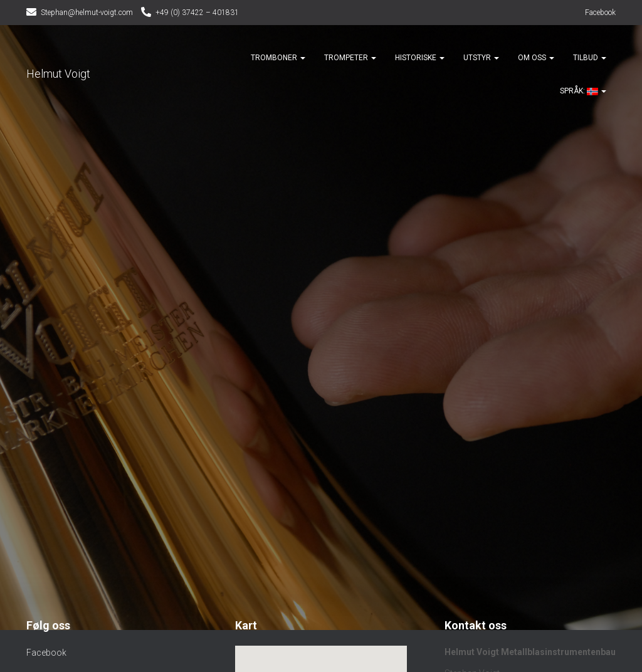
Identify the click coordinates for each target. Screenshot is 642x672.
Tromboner (278, 58)
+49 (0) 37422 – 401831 (197, 13)
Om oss (536, 58)
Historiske (420, 58)
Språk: (578, 91)
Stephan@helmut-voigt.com (87, 13)
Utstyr (481, 58)
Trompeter (350, 58)
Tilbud (590, 58)
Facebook (600, 13)
